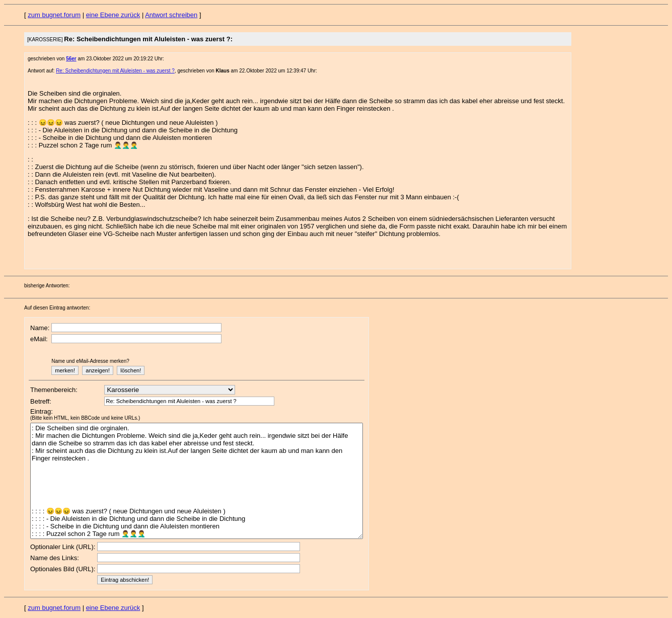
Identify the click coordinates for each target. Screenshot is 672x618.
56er (71, 59)
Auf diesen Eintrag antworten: (57, 308)
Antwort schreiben (171, 15)
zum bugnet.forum (54, 15)
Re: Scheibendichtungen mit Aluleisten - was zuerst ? (115, 71)
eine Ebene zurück (113, 15)
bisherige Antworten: (47, 286)
